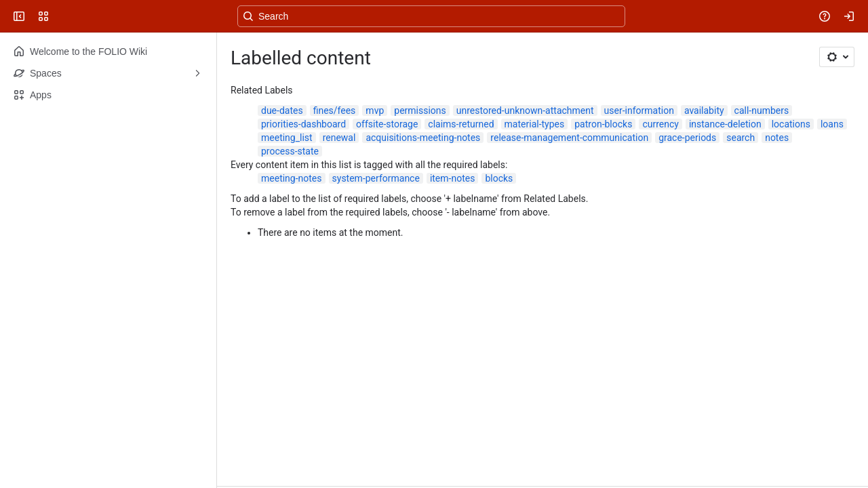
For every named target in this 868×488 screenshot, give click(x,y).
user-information (639, 110)
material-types (535, 124)
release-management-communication (569, 138)
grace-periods (687, 138)
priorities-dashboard (303, 124)
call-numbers (762, 110)
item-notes (453, 178)
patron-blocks (603, 124)
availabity (704, 110)
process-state (290, 151)
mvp (375, 110)
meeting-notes (292, 178)
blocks (499, 178)
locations (791, 124)
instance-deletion (725, 124)
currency (660, 124)
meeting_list (287, 138)
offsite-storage (387, 124)
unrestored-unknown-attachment (525, 110)
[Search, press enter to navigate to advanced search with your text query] (431, 16)
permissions (420, 110)
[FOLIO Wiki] (62, 16)
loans (832, 124)
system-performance (376, 178)
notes (777, 138)
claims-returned (461, 124)
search (741, 138)
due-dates (282, 110)
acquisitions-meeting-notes (423, 138)
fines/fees (335, 110)
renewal (339, 138)
